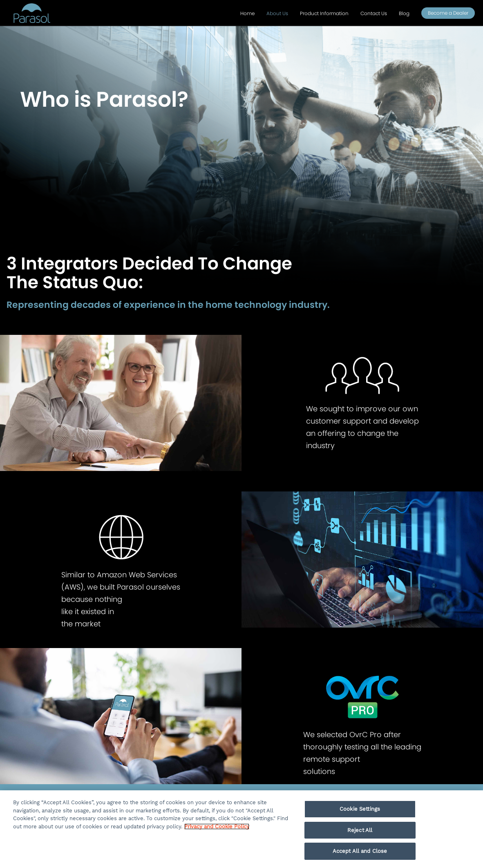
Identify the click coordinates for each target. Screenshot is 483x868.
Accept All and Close (360, 851)
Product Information (324, 13)
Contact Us (374, 13)
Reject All (360, 830)
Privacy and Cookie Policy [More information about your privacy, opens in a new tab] (217, 827)
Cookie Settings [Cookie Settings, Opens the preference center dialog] (360, 809)
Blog (404, 13)
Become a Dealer (448, 13)
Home (247, 13)
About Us (277, 13)
